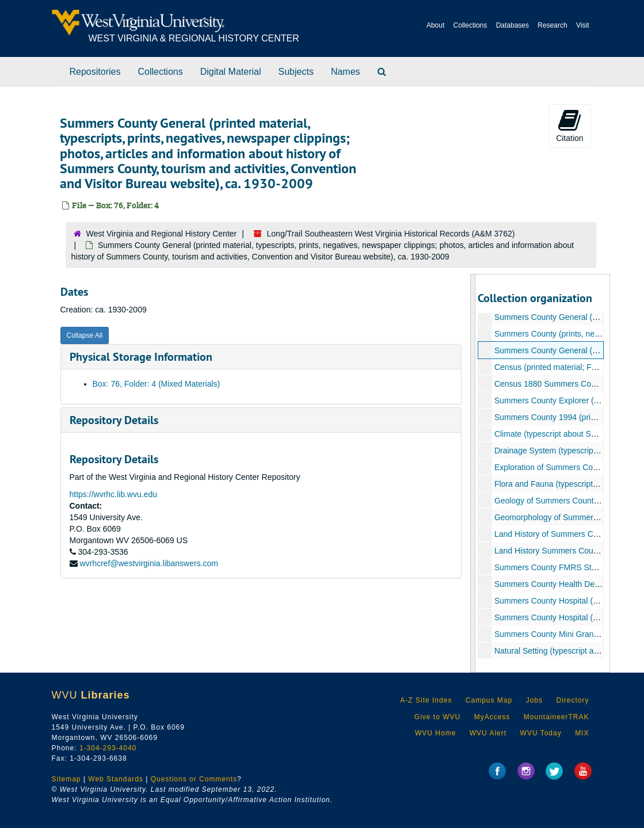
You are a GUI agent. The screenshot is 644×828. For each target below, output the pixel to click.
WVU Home (435, 733)
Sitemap (66, 779)
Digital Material (231, 72)
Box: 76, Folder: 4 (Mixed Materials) (157, 384)
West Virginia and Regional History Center (162, 234)
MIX (582, 733)
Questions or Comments (194, 779)
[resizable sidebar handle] (473, 473)
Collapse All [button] (85, 335)
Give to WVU (437, 717)
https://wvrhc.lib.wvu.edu (114, 494)
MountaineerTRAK (557, 717)
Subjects (296, 72)
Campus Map (489, 700)
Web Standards (116, 779)
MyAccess (492, 717)
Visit (582, 25)
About (435, 25)
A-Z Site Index (426, 700)
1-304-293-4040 (108, 748)
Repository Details (114, 420)
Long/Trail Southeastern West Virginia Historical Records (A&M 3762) (391, 234)
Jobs (534, 700)
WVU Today (541, 733)
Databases (512, 25)
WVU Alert (488, 733)
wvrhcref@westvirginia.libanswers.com (149, 563)
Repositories (95, 72)
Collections (470, 25)
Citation (569, 125)
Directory (572, 700)
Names (346, 72)
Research (552, 25)
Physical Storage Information (141, 357)
